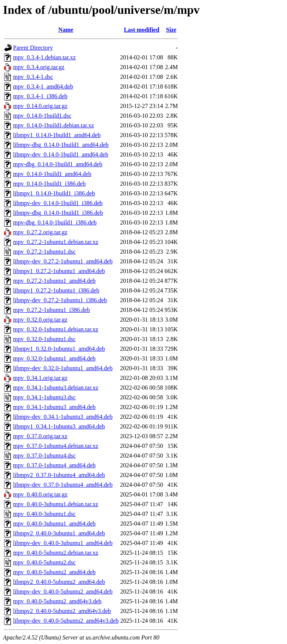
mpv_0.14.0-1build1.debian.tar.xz (53, 125)
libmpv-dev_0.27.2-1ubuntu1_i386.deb (60, 300)
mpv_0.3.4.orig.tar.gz (39, 67)
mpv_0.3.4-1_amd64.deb (43, 86)
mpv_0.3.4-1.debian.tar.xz (44, 57)
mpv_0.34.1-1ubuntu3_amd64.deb (54, 407)
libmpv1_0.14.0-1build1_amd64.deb (57, 135)
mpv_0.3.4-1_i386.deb (40, 96)
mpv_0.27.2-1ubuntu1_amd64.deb (54, 281)
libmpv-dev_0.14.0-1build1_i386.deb (58, 203)
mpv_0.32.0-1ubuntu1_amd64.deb (54, 358)
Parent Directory (33, 48)
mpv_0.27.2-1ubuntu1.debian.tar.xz (56, 242)
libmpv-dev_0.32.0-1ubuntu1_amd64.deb (63, 368)
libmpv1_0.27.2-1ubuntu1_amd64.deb (59, 271)
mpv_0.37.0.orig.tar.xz (40, 436)
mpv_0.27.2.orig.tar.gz (40, 232)
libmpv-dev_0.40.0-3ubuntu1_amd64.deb (63, 543)
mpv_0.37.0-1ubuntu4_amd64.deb (54, 465)
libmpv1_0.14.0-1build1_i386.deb (54, 193)
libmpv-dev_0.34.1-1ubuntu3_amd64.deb (63, 417)
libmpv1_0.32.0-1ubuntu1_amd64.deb (59, 349)
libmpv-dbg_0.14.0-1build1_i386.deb (58, 213)
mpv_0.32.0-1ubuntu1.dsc (44, 339)
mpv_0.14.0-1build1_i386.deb (49, 184)
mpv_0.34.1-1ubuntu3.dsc (44, 397)
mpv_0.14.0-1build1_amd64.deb (52, 174)
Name (66, 30)
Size (171, 30)
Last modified (141, 30)
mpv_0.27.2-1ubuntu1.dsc (44, 252)
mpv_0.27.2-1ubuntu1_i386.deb (52, 310)
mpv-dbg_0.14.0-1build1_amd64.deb (58, 164)
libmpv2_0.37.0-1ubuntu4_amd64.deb (59, 475)
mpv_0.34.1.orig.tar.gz (40, 378)
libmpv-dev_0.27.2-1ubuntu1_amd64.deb (63, 261)
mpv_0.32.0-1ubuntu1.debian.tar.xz (56, 329)
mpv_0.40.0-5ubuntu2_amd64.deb (54, 572)
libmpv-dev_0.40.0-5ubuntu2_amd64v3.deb (66, 621)
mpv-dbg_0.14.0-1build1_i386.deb (55, 222)
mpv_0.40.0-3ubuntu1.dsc (44, 514)
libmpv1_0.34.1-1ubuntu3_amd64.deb (59, 426)
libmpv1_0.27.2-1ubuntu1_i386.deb (56, 290)
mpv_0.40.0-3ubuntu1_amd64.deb (54, 524)
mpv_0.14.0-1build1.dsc (42, 116)
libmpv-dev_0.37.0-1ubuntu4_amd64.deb (63, 485)
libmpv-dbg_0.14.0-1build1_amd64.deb (61, 145)
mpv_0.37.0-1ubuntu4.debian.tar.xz (56, 446)
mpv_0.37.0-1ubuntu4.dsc (44, 456)
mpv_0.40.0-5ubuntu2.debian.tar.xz (56, 553)
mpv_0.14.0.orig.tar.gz (40, 106)
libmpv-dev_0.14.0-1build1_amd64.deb (61, 154)
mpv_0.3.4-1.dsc (33, 77)
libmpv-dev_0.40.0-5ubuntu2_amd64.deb (63, 592)
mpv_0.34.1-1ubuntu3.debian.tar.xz (56, 388)
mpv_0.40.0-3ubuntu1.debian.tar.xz (56, 504)
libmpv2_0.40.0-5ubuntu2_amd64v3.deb (62, 611)
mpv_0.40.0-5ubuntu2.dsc (44, 562)
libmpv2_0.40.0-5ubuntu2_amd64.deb (59, 582)
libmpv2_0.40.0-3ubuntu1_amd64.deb (59, 533)
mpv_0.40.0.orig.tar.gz (40, 494)
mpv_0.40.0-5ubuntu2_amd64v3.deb (57, 601)
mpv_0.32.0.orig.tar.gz (40, 320)
